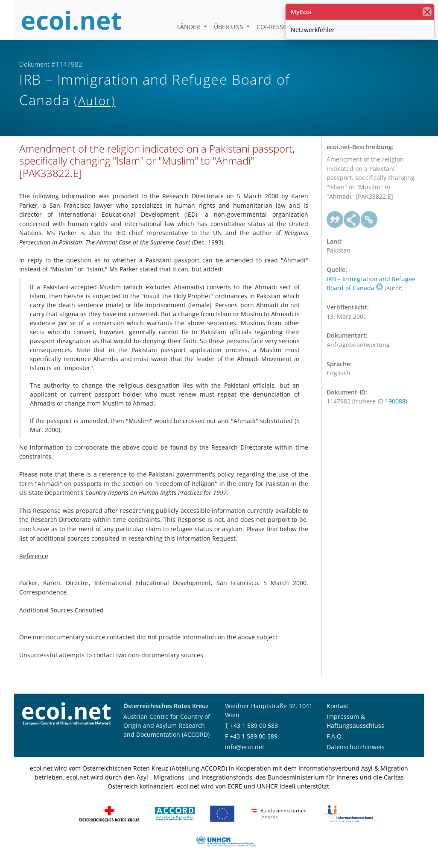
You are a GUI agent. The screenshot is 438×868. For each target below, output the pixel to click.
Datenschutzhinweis (356, 747)
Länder (190, 27)
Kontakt (337, 706)
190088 (395, 401)
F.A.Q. (335, 736)
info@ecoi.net (245, 747)
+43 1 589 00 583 (254, 725)
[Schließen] (427, 12)
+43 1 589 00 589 (254, 736)
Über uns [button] (229, 27)
